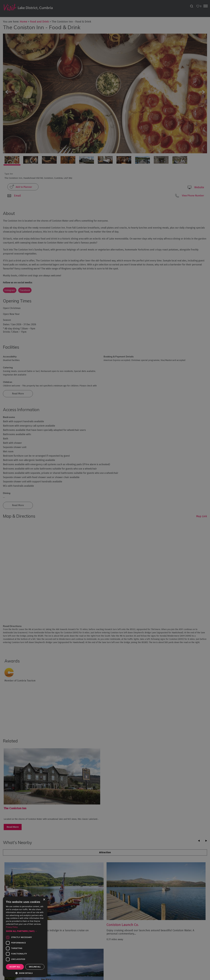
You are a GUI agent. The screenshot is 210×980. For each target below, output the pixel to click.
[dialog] (105, 490)
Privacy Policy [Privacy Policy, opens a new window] (12, 927)
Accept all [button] (15, 967)
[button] (25, 931)
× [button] (44, 900)
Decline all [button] (35, 967)
